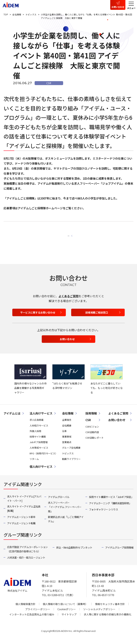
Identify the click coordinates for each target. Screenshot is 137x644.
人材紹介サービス (39, 429)
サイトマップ (69, 618)
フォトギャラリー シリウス (103, 514)
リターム (34, 463)
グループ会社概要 (71, 452)
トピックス (68, 457)
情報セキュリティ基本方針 (110, 608)
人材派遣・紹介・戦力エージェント (26, 562)
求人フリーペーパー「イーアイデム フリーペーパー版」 (65, 511)
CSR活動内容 (92, 436)
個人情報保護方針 (26, 608)
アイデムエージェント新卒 (21, 521)
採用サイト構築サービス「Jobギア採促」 (111, 501)
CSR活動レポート (95, 442)
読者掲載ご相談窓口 (97, 317)
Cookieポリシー (67, 613)
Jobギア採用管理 (39, 446)
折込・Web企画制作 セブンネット (74, 552)
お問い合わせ (118, 7)
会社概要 (67, 429)
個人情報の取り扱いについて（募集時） (65, 608)
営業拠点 (67, 446)
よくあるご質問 (68, 300)
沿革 (64, 435)
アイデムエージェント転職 (21, 527)
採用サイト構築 (38, 441)
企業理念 (67, 424)
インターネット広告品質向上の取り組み (32, 618)
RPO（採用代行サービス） (44, 457)
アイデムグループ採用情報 (119, 552)
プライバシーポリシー (38, 613)
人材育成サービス (39, 452)
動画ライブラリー (71, 463)
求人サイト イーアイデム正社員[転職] (24, 512)
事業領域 (67, 441)
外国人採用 (35, 435)
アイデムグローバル (59, 501)
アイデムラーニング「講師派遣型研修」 (110, 507)
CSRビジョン (92, 430)
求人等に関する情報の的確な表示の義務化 (108, 618)
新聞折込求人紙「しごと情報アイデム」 (66, 523)
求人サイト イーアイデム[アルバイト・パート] (24, 502)
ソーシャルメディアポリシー (99, 613)
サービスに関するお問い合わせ (38, 317)
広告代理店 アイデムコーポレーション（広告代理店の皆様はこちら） (27, 553)
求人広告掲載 (37, 424)
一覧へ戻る (67, 236)
